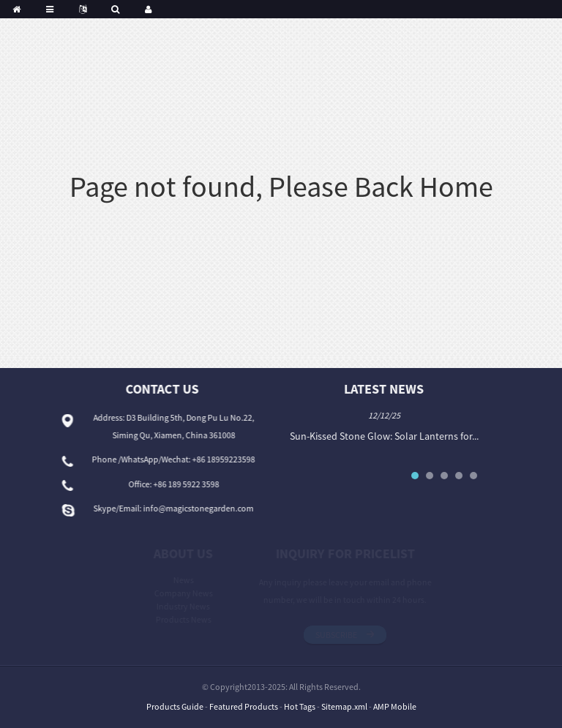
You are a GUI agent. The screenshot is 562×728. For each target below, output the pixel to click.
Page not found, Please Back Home (281, 187)
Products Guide (175, 706)
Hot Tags (300, 706)
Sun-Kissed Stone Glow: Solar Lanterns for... (387, 436)
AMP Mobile (395, 706)
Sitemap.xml (344, 706)
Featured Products (244, 706)
